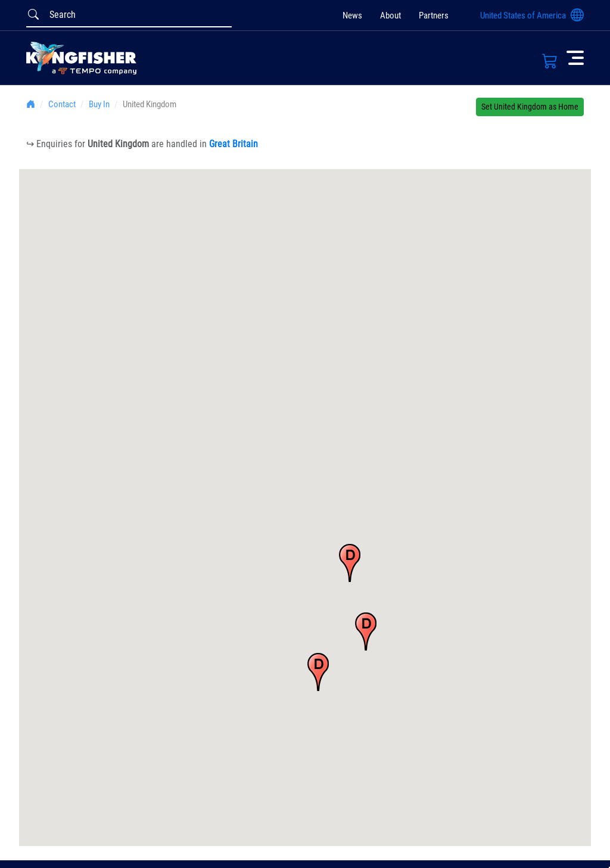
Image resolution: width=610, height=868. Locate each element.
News (352, 15)
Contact (62, 104)
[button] (350, 563)
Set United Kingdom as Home (530, 107)
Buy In (99, 104)
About (390, 15)
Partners (434, 15)
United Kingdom (150, 104)
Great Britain (234, 144)
